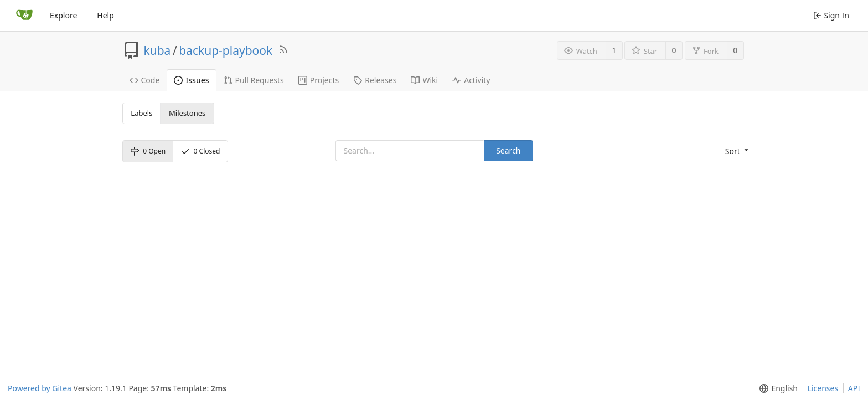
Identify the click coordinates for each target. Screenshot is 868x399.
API (854, 388)
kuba (157, 50)
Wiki (424, 80)
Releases (375, 80)
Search (508, 150)
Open (148, 151)
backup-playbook (226, 50)
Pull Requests (254, 80)
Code (145, 80)
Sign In (831, 15)
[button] (736, 151)
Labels (141, 113)
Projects (319, 80)
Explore (63, 15)
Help (105, 15)
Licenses (823, 388)
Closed (201, 151)
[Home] (24, 16)
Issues (191, 80)
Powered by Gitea (40, 388)
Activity (471, 80)
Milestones (187, 113)
